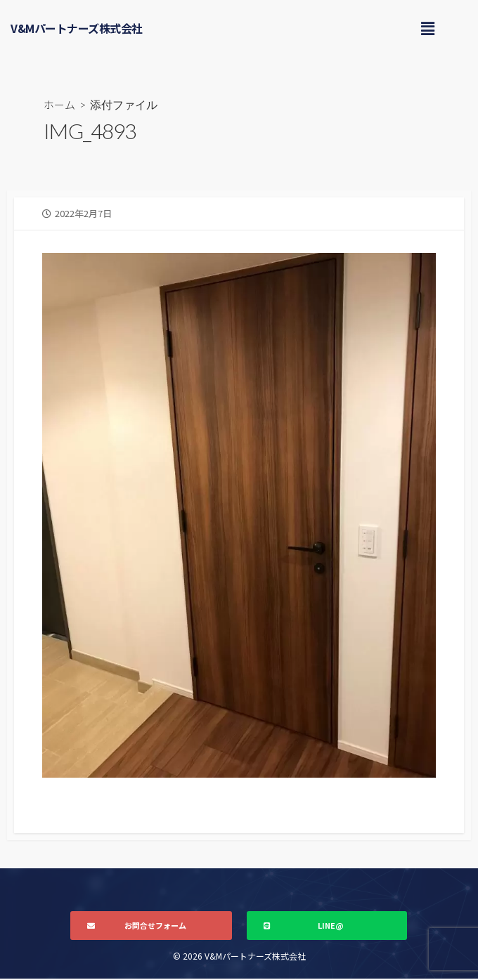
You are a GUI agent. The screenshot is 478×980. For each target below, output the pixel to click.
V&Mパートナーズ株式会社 (77, 28)
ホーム (60, 105)
